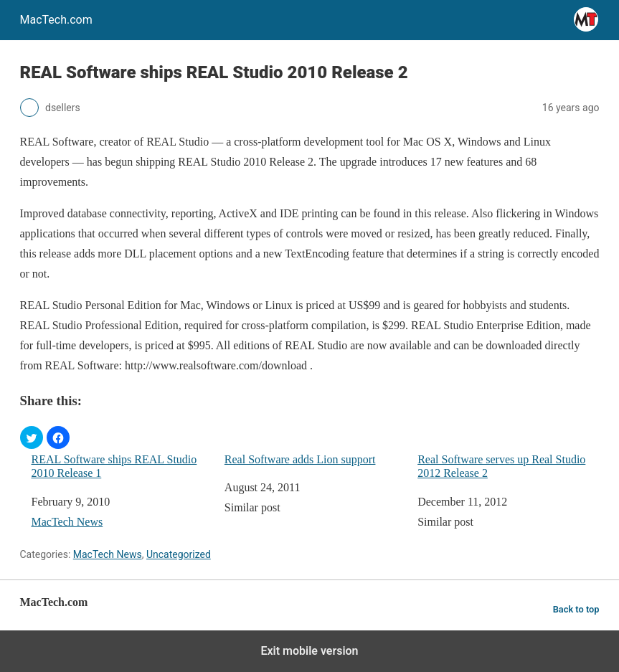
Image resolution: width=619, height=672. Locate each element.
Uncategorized (179, 554)
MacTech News (67, 522)
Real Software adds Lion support (300, 459)
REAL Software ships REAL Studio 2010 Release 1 (114, 466)
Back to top (576, 609)
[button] (32, 437)
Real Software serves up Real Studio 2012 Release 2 (501, 466)
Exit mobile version (309, 651)
